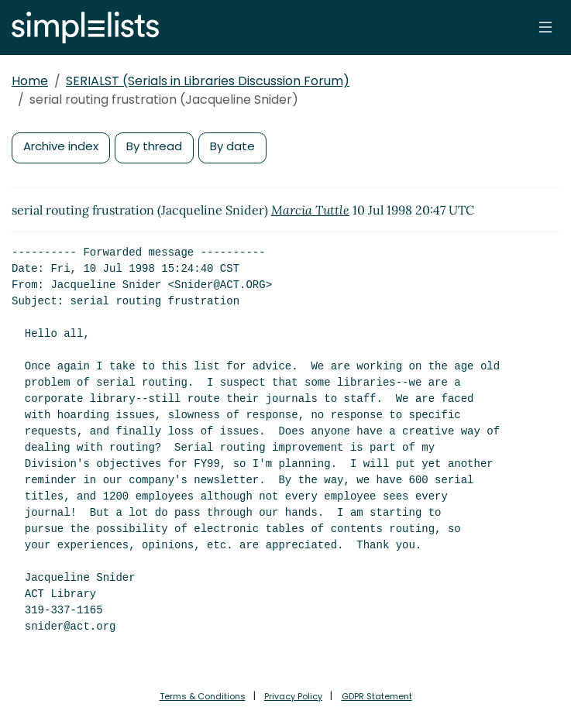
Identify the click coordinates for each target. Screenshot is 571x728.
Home (30, 81)
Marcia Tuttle (310, 210)
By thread (154, 146)
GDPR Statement (377, 696)
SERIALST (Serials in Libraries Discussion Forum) (208, 81)
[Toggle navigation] (545, 27)
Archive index (61, 146)
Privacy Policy (293, 696)
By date (232, 146)
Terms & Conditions (203, 696)
